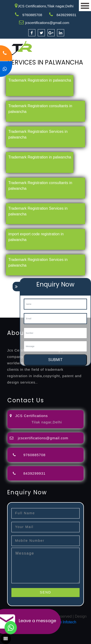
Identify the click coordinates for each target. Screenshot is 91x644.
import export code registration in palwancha (36, 237)
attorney (7, 292)
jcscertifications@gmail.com (47, 23)
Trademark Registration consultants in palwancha (40, 109)
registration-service (16, 280)
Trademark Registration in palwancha (40, 80)
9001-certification (14, 303)
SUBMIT (55, 360)
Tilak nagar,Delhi (47, 422)
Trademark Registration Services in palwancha (38, 134)
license (6, 298)
